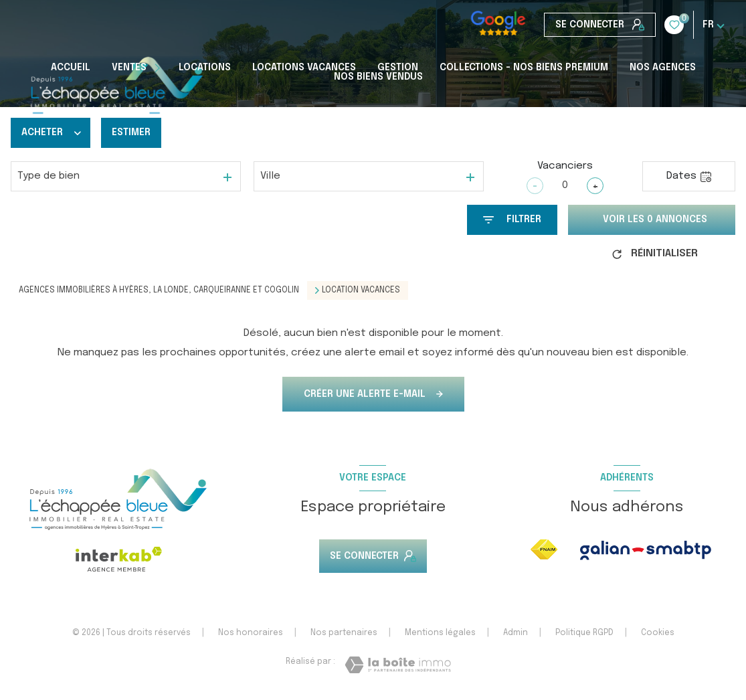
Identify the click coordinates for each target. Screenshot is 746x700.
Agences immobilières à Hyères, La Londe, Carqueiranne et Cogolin (159, 290)
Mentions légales (440, 633)
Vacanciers (565, 166)
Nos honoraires (251, 633)
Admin (516, 633)
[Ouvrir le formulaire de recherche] (512, 220)
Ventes (129, 68)
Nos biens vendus (378, 77)
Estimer (131, 133)
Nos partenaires (344, 633)
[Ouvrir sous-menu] (159, 68)
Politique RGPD (584, 633)
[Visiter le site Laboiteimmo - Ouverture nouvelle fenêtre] (398, 665)
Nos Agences (663, 68)
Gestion (398, 68)
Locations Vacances (304, 68)
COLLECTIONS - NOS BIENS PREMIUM (524, 68)
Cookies (658, 633)
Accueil (71, 68)
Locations (205, 68)
